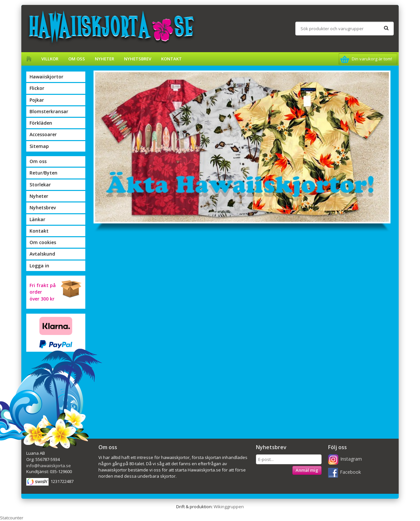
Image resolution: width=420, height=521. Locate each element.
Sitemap (39, 146)
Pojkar (37, 100)
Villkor (50, 59)
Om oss (77, 59)
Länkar (37, 219)
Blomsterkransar (49, 111)
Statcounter (12, 518)
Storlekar (40, 185)
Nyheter (105, 59)
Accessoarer (43, 134)
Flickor (37, 88)
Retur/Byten (43, 173)
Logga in (39, 266)
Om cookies (43, 242)
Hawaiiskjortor (46, 77)
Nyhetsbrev (138, 59)
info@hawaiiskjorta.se (49, 466)
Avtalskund (42, 254)
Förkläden (41, 123)
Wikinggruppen (229, 507)
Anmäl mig (307, 470)
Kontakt (171, 59)
